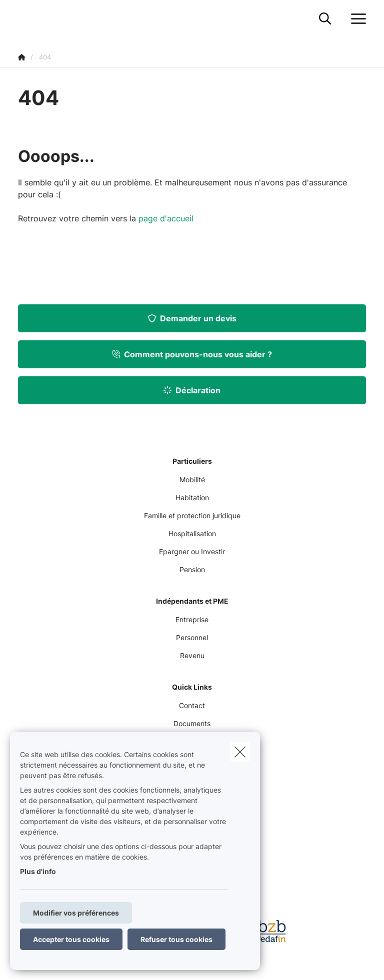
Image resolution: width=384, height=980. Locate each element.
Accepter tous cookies (71, 939)
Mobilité (192, 480)
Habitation (192, 497)
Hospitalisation (192, 533)
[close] (240, 752)
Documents (192, 723)
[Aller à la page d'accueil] (24, 19)
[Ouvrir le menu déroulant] (356, 19)
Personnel (192, 637)
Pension (192, 569)
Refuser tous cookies (176, 939)
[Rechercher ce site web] (325, 19)
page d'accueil (166, 218)
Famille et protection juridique (192, 515)
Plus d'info (38, 871)
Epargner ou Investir (192, 551)
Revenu (192, 655)
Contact (192, 705)
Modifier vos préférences (76, 913)
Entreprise (192, 619)
